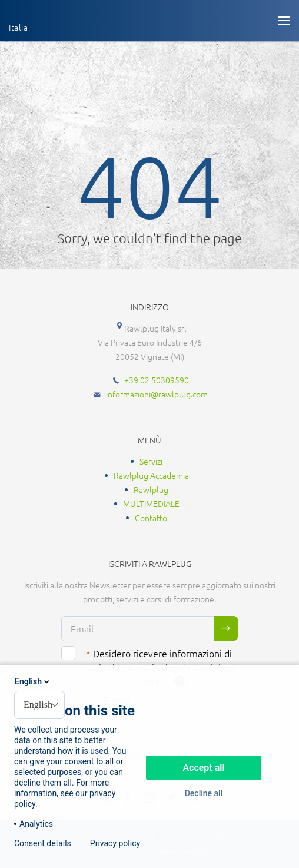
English (33, 681)
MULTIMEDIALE (151, 503)
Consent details (43, 843)
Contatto (151, 518)
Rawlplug (151, 489)
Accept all (203, 768)
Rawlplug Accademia (151, 475)
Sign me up (226, 628)
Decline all (204, 793)
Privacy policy (115, 843)
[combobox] (39, 705)
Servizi (151, 461)
